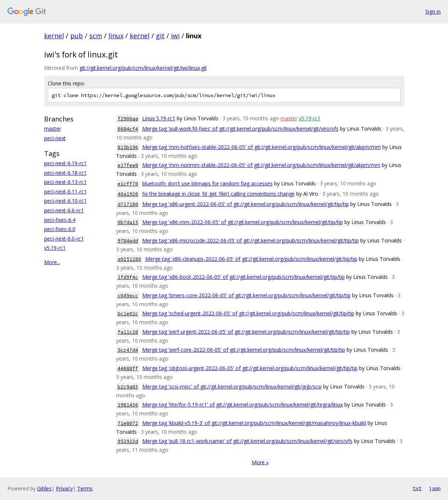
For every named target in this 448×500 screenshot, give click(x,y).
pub (77, 36)
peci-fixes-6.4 (60, 220)
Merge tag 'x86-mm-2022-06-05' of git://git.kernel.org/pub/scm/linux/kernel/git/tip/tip (243, 222)
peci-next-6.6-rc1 (64, 210)
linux (116, 36)
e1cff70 (128, 184)
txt (417, 488)
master (53, 129)
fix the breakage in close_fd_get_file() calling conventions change (218, 194)
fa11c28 (128, 332)
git (160, 36)
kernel (54, 36)
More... (52, 262)
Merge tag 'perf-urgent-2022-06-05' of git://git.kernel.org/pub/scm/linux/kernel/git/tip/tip (246, 332)
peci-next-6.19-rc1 (65, 163)
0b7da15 (128, 222)
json (435, 488)
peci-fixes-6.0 (60, 229)
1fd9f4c (128, 277)
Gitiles (44, 488)
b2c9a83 (128, 387)
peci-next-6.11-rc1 (65, 192)
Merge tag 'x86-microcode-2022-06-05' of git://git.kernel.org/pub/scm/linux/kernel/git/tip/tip (250, 240)
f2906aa (128, 119)
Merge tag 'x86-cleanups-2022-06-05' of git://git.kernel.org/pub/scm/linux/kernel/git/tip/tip (251, 259)
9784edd (128, 241)
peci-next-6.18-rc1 (65, 173)
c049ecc (128, 296)
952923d (128, 441)
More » (260, 462)
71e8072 (128, 423)
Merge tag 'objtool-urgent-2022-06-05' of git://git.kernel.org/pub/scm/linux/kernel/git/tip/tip (250, 368)
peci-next (55, 138)
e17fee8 (128, 165)
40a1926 (128, 194)
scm (96, 36)
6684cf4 (128, 129)
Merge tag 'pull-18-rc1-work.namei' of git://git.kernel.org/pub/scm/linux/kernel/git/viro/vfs (247, 441)
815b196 (128, 147)
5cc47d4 (128, 350)
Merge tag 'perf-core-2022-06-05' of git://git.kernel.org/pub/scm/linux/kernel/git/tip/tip (244, 350)
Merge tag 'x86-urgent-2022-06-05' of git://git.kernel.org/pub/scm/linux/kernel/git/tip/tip (245, 204)
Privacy (64, 488)
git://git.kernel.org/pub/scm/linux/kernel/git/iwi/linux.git (143, 68)
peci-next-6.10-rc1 (65, 201)
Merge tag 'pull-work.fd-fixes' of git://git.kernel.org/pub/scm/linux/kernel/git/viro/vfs (240, 129)
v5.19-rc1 (55, 248)
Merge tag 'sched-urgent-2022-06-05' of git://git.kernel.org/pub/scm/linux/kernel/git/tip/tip (248, 313)
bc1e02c (128, 314)
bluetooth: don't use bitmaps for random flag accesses (207, 183)
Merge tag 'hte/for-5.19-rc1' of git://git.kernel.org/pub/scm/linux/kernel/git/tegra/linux (243, 405)
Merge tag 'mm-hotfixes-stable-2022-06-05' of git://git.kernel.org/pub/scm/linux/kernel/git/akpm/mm (261, 147)
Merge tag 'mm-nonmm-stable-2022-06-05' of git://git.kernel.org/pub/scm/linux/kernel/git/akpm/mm (261, 165)
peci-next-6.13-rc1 (65, 182)
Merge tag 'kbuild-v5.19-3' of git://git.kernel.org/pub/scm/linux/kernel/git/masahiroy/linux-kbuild (254, 423)
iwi (175, 36)
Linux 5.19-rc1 (159, 118)
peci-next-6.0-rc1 (64, 239)
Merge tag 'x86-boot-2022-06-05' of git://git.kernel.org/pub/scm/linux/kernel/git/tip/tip (243, 277)
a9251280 (129, 259)
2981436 (128, 405)
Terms (85, 488)
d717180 (128, 204)
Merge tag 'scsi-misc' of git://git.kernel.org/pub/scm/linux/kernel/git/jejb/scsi (232, 386)
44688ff (128, 368)
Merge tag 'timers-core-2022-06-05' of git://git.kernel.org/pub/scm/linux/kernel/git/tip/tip (246, 295)
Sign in (433, 12)
